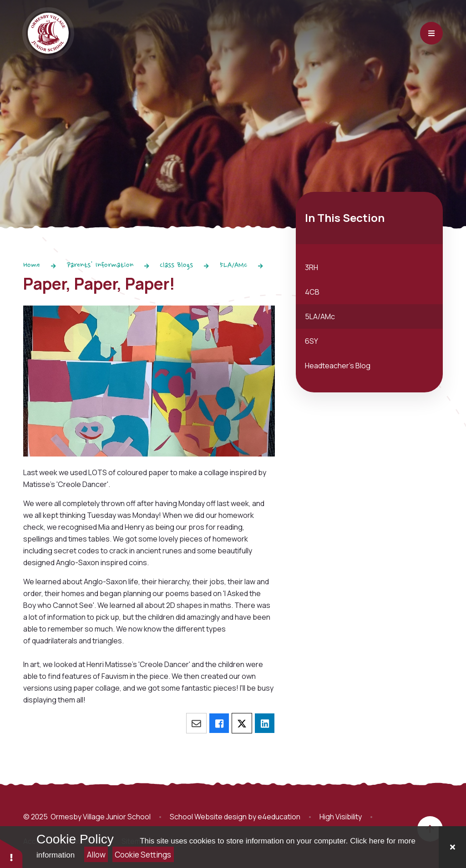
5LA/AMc (233, 266)
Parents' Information (100, 266)
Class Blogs (176, 266)
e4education (279, 817)
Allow (96, 855)
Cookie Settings (143, 855)
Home (32, 266)
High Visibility (341, 817)
